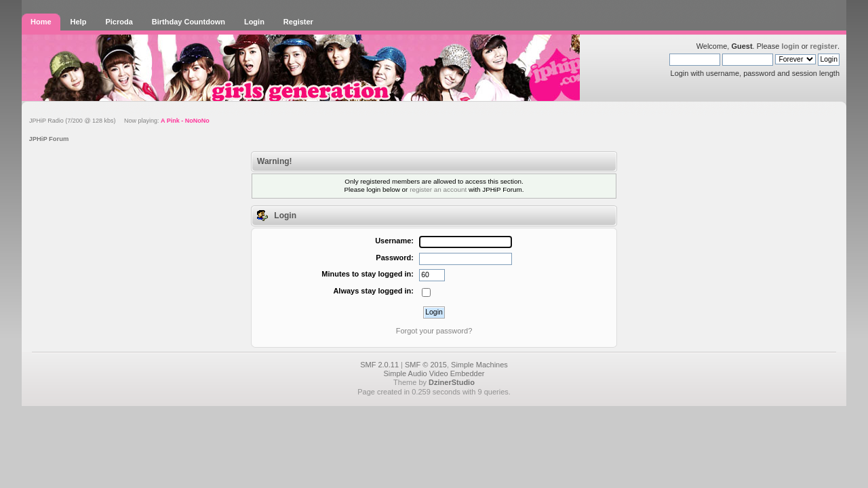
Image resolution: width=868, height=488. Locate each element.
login (790, 46)
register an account (438, 189)
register (824, 46)
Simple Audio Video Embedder (434, 373)
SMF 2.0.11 (379, 365)
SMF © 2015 (426, 365)
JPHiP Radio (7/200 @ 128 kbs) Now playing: (119, 121)
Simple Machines (479, 365)
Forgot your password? (434, 331)
